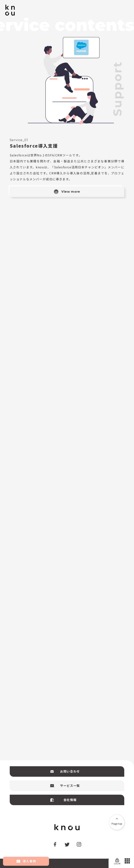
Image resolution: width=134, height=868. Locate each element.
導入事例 (26, 861)
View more (67, 192)
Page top (117, 822)
